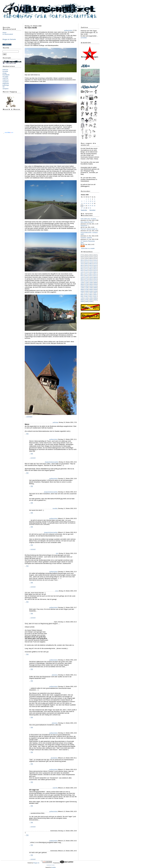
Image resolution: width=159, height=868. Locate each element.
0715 (82, 255)
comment (29, 417)
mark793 (5, 78)
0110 (95, 281)
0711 (87, 274)
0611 (91, 274)
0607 (91, 295)
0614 (82, 260)
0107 (95, 296)
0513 (87, 265)
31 (90, 208)
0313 (95, 265)
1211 (82, 272)
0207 (91, 296)
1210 (82, 277)
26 (95, 206)
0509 (95, 284)
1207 (82, 293)
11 (92, 201)
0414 (91, 260)
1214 (95, 257)
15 (86, 203)
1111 (87, 272)
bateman (5, 70)
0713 (95, 264)
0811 (82, 274)
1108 (87, 288)
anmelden (84, 38)
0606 (91, 300)
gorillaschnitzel (68, 30)
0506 (95, 300)
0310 (87, 281)
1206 (82, 298)
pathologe (6, 85)
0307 (87, 296)
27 (82, 208)
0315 (82, 257)
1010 (91, 277)
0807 (82, 295)
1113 (95, 262)
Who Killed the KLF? (87, 222)
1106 (87, 298)
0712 (87, 269)
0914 (91, 258)
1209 (82, 283)
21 (84, 206)
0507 (95, 295)
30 (88, 208)
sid (3, 87)
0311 (87, 276)
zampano (5, 89)
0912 (95, 267)
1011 (91, 272)
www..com (9, 132)
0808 (82, 289)
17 (90, 203)
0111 (95, 276)
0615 (87, 255)
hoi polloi (5, 77)
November (93, 210)
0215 (87, 257)
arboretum (55, 675)
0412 (82, 270)
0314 (95, 260)
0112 (95, 270)
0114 (87, 262)
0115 (91, 257)
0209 (91, 286)
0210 (91, 281)
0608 (91, 289)
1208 (82, 288)
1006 (91, 298)
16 (88, 203)
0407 (82, 296)
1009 (91, 283)
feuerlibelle (6, 75)
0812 (82, 269)
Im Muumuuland (8, 34)
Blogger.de (36, 863)
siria (57, 553)
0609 (91, 284)
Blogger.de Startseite (9, 39)
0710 (87, 279)
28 (84, 208)
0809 (82, 284)
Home (4, 33)
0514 (87, 260)
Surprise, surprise (86, 238)
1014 (87, 258)
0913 (87, 264)
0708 (87, 289)
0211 (91, 276)
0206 (91, 301)
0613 (82, 265)
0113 (87, 267)
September (84, 210)
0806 (82, 300)
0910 (95, 277)
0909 (95, 283)
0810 (82, 279)
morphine (6, 82)
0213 (82, 267)
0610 (91, 279)
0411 (82, 276)
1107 (87, 293)
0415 (95, 255)
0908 (95, 288)
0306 (87, 301)
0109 (95, 286)
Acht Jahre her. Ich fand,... (89, 219)
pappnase (6, 83)
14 (84, 203)
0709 (87, 284)
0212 (91, 270)
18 (92, 203)
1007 (91, 293)
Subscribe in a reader (88, 248)
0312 (87, 270)
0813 (91, 264)
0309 (87, 286)
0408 (82, 291)
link (27, 434)
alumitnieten (54, 758)
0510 (95, 279)
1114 (82, 258)
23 (88, 206)
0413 (91, 265)
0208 (91, 291)
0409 (82, 286)
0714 (95, 258)
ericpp (4, 73)
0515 (91, 255)
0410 (82, 281)
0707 (87, 295)
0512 (95, 269)
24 (90, 206)
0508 (95, 289)
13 (82, 203)
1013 (82, 264)
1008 (91, 288)
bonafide (5, 71)
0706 (87, 300)
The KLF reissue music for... (90, 229)
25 (92, 206)
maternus (6, 80)
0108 (95, 291)
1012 (91, 267)
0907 (95, 293)
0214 (82, 262)
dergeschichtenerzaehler (52, 462)
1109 (87, 283)
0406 (82, 301)
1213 (91, 262)
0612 (91, 269)
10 (90, 201)
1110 (87, 277)
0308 (87, 291)
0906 (95, 298)
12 (95, 201)
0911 (95, 272)
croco (57, 591)
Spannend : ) (85, 226)
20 (82, 206)
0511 (95, 274)
